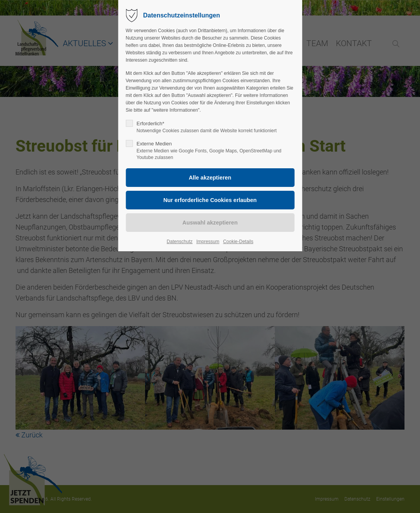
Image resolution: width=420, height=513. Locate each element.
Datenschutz (180, 242)
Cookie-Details (238, 242)
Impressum (208, 242)
